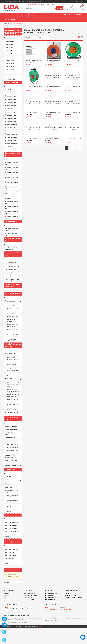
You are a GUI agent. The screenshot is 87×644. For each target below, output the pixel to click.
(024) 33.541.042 (66, 625)
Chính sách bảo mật (30, 609)
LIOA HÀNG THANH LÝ (72, 611)
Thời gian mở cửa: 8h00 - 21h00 (12, 1)
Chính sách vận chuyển (31, 611)
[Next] (79, 148)
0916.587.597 (53, 625)
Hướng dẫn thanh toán (51, 611)
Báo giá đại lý (25, 1)
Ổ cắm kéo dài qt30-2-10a (72, 60)
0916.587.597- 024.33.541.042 (19, 638)
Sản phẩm (25, 15)
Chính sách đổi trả (29, 613)
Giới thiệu (17, 15)
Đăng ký (75, 9)
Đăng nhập (69, 9)
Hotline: (76, 15)
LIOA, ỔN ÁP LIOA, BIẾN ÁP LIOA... (47, 4)
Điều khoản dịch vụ (50, 616)
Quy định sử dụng (29, 616)
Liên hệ (13, 19)
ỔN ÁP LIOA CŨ (70, 609)
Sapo (40, 643)
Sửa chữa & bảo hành (46, 15)
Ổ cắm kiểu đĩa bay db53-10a (73, 138)
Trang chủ (8, 15)
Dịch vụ (7, 19)
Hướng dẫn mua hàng (35, 1)
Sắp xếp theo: (28, 37)
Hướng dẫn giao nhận (51, 613)
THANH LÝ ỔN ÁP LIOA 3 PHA (74, 613)
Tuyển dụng (58, 15)
